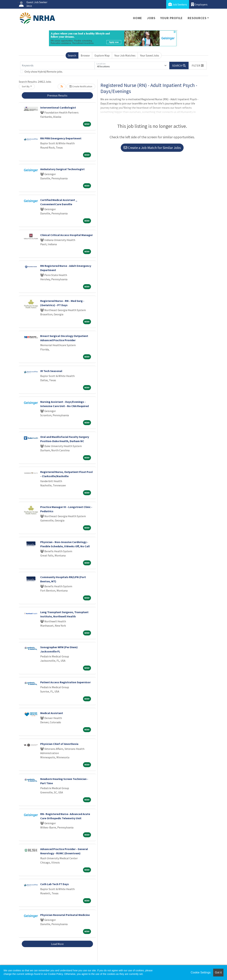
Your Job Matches (125, 55)
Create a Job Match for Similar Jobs (152, 148)
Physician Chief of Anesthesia (59, 744)
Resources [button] (197, 18)
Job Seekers (178, 4)
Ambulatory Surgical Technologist (62, 169)
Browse (85, 55)
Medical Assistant (52, 713)
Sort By (26, 86)
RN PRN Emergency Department (61, 138)
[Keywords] (57, 66)
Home (138, 18)
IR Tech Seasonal (51, 371)
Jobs (151, 18)
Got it (218, 972)
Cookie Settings (201, 972)
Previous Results (57, 95)
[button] (198, 66)
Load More (57, 944)
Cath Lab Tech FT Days (55, 884)
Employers (199, 4)
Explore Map (102, 55)
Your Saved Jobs (150, 55)
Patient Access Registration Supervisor (65, 682)
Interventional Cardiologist (58, 107)
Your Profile (172, 18)
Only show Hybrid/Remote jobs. (44, 72)
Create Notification (81, 86)
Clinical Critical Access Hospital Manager (67, 235)
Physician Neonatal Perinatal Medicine (65, 915)
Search (72, 55)
